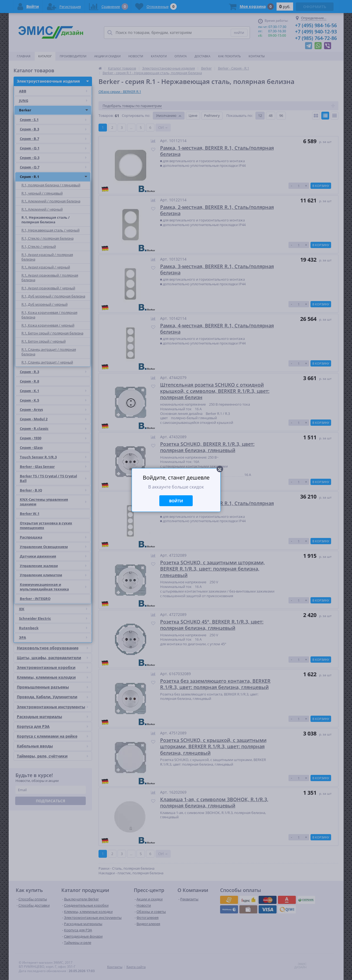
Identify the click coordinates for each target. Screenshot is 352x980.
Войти (176, 501)
